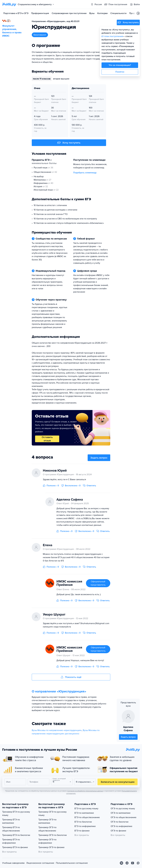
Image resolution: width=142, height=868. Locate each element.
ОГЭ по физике (118, 831)
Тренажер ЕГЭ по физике (15, 847)
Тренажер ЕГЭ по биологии (16, 835)
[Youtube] (133, 863)
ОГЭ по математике (121, 813)
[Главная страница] (9, 4)
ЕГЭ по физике (82, 831)
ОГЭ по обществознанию (123, 817)
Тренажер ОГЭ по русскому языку (52, 814)
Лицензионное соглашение (40, 863)
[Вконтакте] (121, 863)
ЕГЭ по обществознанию (87, 817)
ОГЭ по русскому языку (123, 809)
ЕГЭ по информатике (85, 826)
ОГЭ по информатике (121, 826)
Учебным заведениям (13, 863)
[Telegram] (127, 863)
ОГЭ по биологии (120, 822)
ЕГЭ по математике (84, 813)
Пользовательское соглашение (72, 863)
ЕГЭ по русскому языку (86, 809)
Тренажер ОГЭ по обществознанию (47, 829)
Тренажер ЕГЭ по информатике (11, 841)
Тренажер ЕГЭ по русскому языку (16, 814)
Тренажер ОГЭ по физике (51, 847)
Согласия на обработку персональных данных (85, 791)
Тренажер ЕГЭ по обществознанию (11, 829)
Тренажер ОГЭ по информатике (47, 841)
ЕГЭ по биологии (83, 822)
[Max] (138, 863)
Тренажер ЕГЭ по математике (11, 821)
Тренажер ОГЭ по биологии (53, 835)
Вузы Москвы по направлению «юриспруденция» (57, 730)
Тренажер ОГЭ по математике (47, 821)
